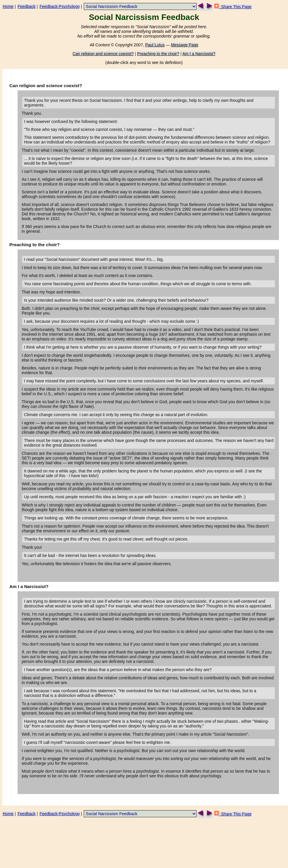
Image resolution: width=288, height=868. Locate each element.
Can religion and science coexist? (103, 54)
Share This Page (233, 7)
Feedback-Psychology (60, 6)
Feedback (27, 6)
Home (8, 6)
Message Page (184, 45)
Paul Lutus (155, 45)
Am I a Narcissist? (199, 54)
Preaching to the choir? (158, 54)
